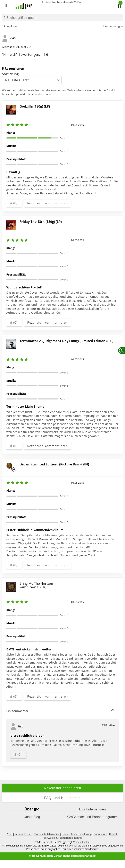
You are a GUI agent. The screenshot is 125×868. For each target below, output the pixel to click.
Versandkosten (23, 834)
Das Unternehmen (92, 809)
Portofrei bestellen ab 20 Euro (62, 2)
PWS (9, 38)
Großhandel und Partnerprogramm (92, 817)
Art (17, 726)
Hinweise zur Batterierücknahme (63, 838)
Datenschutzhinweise (47, 834)
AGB (10, 834)
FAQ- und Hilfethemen (62, 798)
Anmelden (9, 26)
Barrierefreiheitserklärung (77, 834)
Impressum (100, 834)
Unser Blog (32, 817)
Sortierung (10, 74)
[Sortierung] (32, 80)
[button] (113, 710)
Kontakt (114, 834)
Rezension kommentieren (48, 203)
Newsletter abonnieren (62, 788)
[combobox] (62, 18)
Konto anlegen (113, 26)
